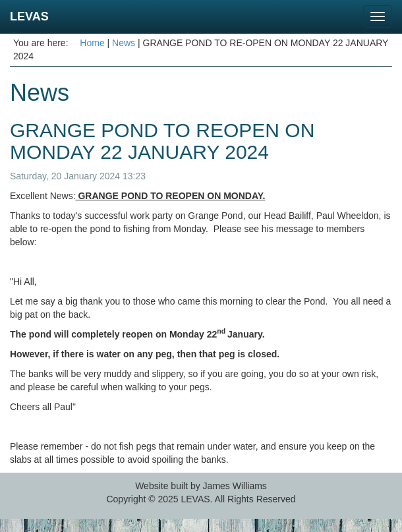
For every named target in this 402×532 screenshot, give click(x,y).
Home (92, 43)
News (124, 43)
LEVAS (29, 16)
